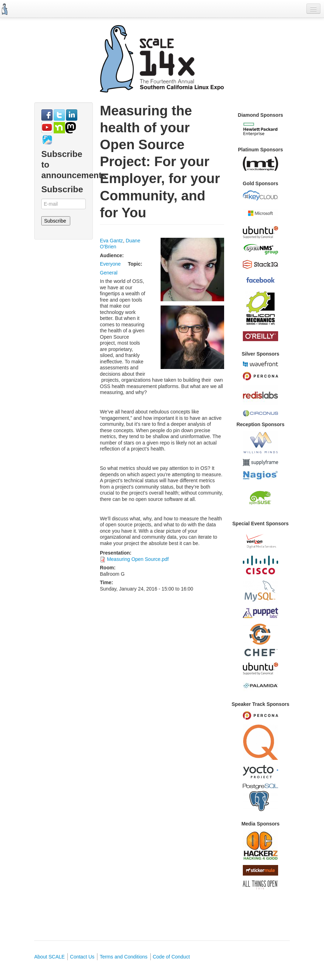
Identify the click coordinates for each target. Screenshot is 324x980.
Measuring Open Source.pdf (138, 559)
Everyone (110, 264)
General (109, 273)
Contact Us (82, 957)
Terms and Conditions (123, 957)
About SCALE (49, 957)
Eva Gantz (111, 241)
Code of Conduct (171, 957)
